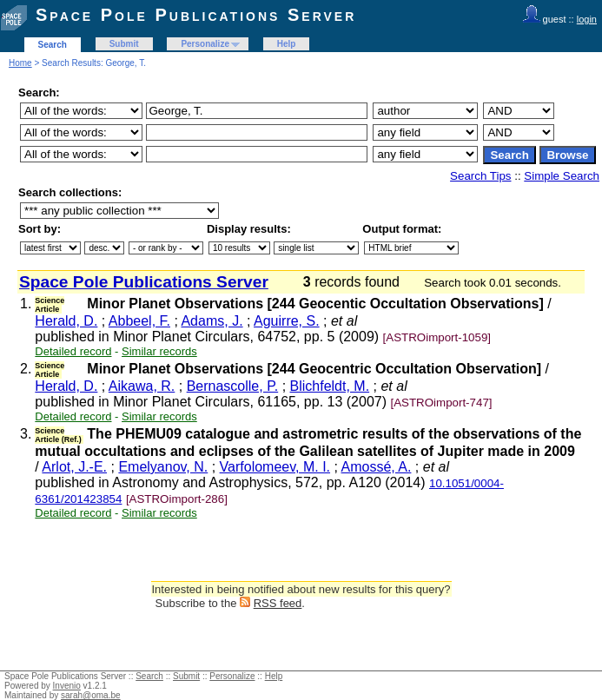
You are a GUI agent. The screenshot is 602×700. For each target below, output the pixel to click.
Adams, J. (212, 321)
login (587, 19)
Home (20, 63)
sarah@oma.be (91, 695)
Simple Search (562, 176)
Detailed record (73, 351)
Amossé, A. (377, 467)
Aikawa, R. (142, 386)
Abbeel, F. (139, 321)
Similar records (159, 351)
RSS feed (278, 603)
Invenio (67, 686)
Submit (124, 44)
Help (287, 44)
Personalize (205, 44)
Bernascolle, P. (233, 386)
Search (53, 45)
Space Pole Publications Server (196, 15)
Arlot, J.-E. (74, 467)
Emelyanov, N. (163, 467)
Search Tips (480, 176)
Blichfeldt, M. (330, 386)
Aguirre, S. (287, 321)
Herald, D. (66, 321)
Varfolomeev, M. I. (275, 467)
